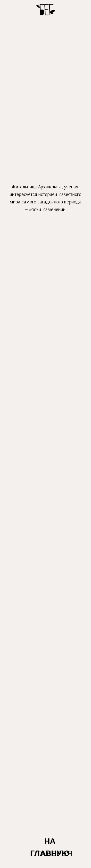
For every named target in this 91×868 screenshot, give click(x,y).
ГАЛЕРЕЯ (55, 853)
